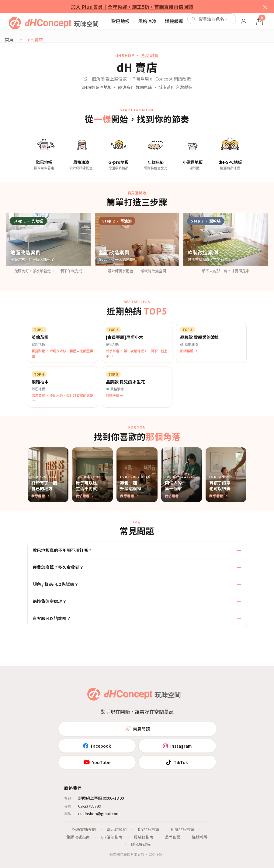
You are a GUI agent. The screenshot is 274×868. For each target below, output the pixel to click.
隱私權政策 (141, 844)
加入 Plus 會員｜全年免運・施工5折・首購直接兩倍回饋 (132, 7)
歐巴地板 (120, 21)
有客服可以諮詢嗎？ (52, 618)
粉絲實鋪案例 (84, 829)
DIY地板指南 (149, 829)
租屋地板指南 (182, 829)
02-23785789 (90, 806)
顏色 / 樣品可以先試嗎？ (55, 584)
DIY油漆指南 (112, 837)
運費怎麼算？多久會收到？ (58, 567)
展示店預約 (117, 829)
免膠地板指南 (78, 837)
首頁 (9, 40)
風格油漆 (147, 21)
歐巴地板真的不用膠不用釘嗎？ (62, 550)
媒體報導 (174, 21)
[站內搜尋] (212, 19)
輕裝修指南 (144, 837)
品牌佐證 (173, 837)
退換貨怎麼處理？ (50, 601)
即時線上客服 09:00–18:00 (101, 798)
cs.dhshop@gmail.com (99, 813)
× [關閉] (265, 7)
